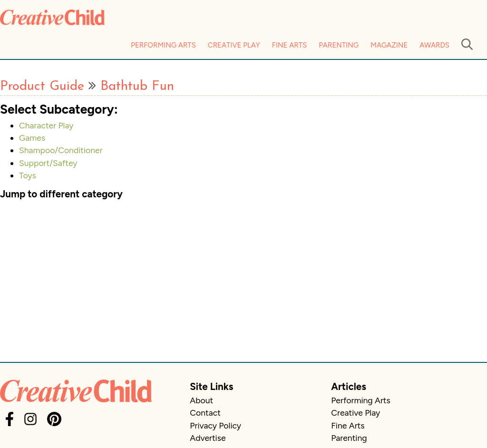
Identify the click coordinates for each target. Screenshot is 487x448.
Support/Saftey (48, 163)
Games (32, 138)
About (201, 400)
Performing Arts (163, 45)
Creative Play (234, 45)
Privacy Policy (215, 425)
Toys (28, 175)
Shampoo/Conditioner (61, 150)
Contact (205, 413)
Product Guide (42, 87)
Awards (434, 45)
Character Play (46, 125)
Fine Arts (289, 45)
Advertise (208, 438)
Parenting (339, 45)
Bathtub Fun (137, 87)
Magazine (389, 45)
